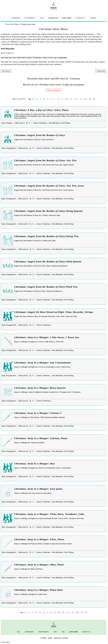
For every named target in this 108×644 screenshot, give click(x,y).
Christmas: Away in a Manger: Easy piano (38, 489)
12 (76, 99)
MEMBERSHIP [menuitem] (53, 18)
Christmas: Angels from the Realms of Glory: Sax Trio (45, 160)
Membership (101, 71)
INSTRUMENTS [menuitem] (30, 18)
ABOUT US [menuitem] (87, 632)
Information (6, 71)
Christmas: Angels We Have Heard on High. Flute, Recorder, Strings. (54, 312)
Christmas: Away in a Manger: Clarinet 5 (38, 413)
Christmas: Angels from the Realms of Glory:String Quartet (48, 211)
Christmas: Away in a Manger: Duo (34, 464)
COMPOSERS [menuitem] (16, 18)
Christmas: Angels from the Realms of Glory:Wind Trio (46, 287)
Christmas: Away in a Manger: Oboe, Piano (39, 565)
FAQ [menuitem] (18, 632)
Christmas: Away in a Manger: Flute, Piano (39, 539)
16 (94, 99)
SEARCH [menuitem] (93, 18)
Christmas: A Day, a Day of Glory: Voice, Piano (41, 110)
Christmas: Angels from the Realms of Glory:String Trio (46, 236)
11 (71, 99)
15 (89, 99)
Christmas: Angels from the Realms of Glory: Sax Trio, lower (49, 186)
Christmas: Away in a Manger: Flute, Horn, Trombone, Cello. (50, 514)
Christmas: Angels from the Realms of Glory (40, 135)
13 (80, 99)
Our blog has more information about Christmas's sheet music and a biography (34, 57)
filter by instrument (75, 85)
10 (67, 99)
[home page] (54, 6)
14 (85, 99)
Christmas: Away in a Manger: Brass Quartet (40, 388)
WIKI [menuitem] (42, 18)
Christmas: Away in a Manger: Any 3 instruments (42, 363)
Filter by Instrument (54, 90)
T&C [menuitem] (63, 632)
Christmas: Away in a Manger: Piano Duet (38, 590)
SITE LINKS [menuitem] (67, 18)
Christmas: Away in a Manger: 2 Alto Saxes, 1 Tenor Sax (47, 337)
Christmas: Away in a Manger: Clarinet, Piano (41, 438)
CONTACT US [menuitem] (81, 18)
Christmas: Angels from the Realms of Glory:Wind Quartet (48, 262)
